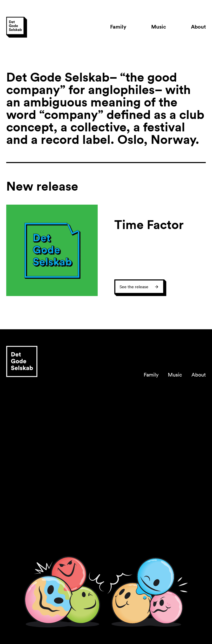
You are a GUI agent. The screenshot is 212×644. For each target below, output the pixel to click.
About (198, 27)
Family (118, 27)
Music (159, 27)
